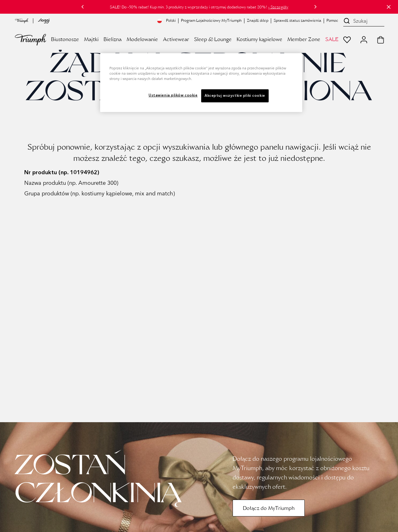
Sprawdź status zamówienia (297, 21)
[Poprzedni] (83, 7)
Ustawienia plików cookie (173, 95)
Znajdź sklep (258, 21)
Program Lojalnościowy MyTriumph (211, 21)
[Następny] (315, 7)
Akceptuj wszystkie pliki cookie (235, 96)
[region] (201, 83)
